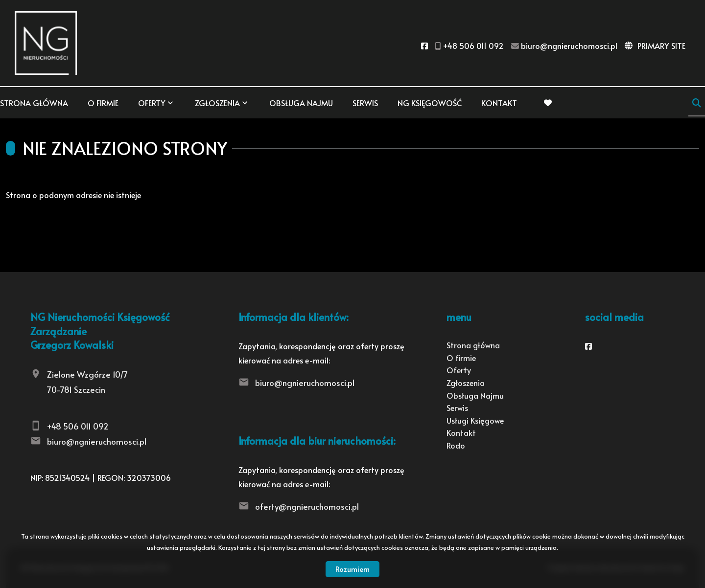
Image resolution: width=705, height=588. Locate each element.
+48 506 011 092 (78, 426)
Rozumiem (352, 569)
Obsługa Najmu (301, 103)
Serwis (365, 103)
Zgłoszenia (217, 103)
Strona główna (34, 103)
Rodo (456, 445)
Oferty (152, 103)
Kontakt (499, 103)
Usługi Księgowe (475, 420)
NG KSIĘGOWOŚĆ (430, 103)
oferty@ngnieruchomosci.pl (307, 506)
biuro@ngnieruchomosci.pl (97, 441)
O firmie (103, 103)
